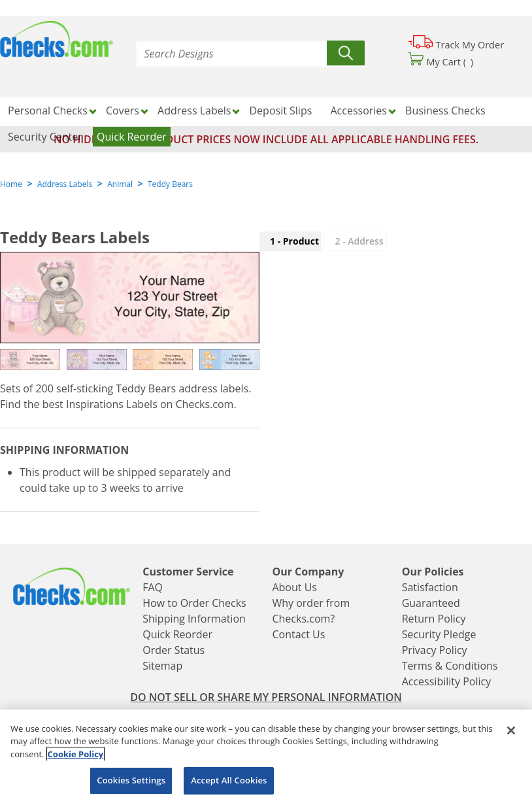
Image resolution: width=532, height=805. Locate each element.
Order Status (174, 650)
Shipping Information (194, 619)
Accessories (358, 111)
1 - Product (294, 241)
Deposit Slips (281, 111)
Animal (120, 184)
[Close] (511, 730)
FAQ (153, 587)
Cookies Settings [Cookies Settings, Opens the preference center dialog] (131, 780)
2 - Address (359, 241)
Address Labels (194, 111)
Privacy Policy (435, 650)
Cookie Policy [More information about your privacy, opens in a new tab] (76, 754)
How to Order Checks (194, 603)
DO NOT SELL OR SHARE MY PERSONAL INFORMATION (266, 697)
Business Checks (445, 111)
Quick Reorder (132, 137)
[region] (266, 757)
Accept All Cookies (229, 780)
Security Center (45, 137)
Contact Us (298, 634)
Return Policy (434, 619)
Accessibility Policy (447, 681)
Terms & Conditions (450, 666)
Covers (123, 111)
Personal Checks (48, 111)
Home (11, 184)
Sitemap (162, 666)
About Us (294, 587)
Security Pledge (439, 634)
